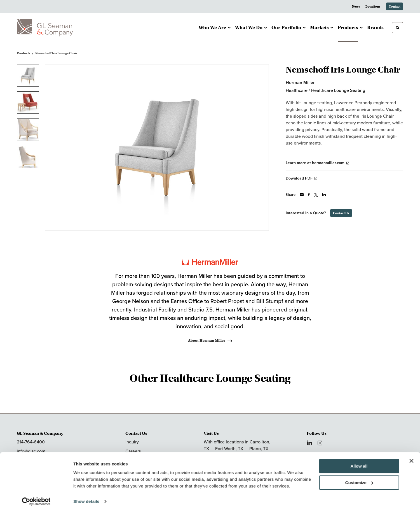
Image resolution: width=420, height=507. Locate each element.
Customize (359, 477)
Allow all (359, 461)
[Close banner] (411, 455)
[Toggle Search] (398, 28)
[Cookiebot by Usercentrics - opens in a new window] (36, 496)
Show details (86, 496)
